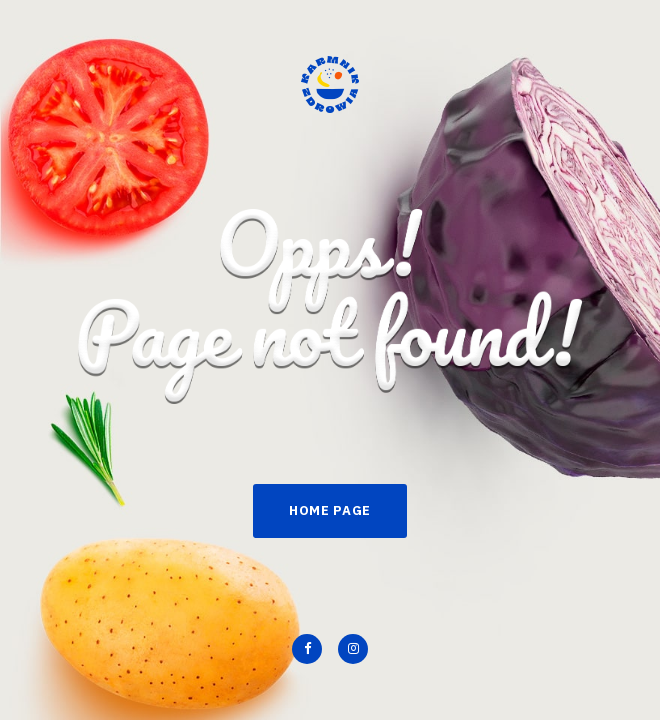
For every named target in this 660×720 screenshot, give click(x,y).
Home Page (330, 510)
